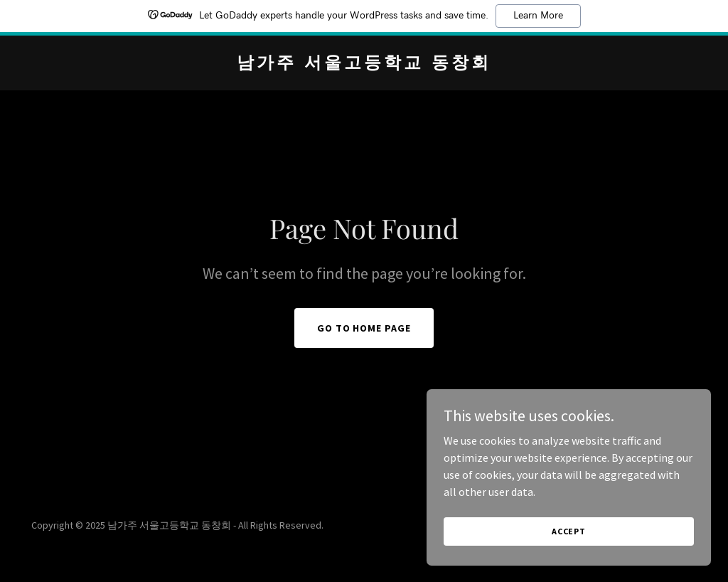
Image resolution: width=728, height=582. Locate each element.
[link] (364, 64)
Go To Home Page (364, 328)
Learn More (538, 16)
